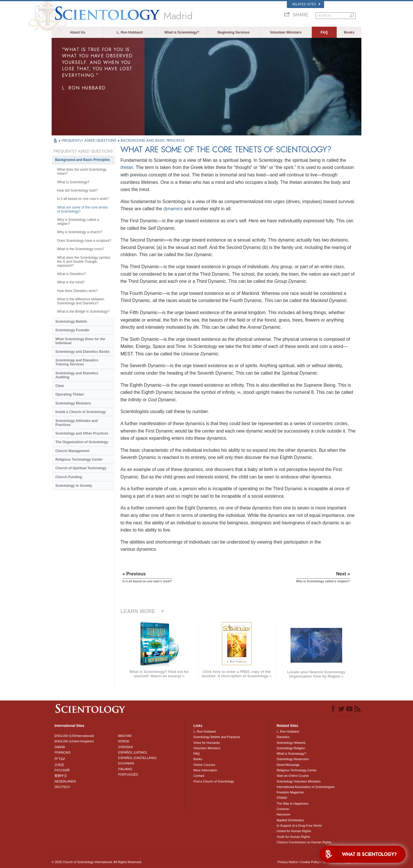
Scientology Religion (291, 748)
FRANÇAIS (63, 752)
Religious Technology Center (79, 460)
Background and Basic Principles (82, 160)
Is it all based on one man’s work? (83, 199)
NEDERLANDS (65, 781)
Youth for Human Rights (293, 837)
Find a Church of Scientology (214, 781)
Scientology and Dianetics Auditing (77, 375)
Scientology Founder (72, 330)
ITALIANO (125, 769)
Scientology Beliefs (71, 322)
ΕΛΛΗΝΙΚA (126, 763)
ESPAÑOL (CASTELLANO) (137, 758)
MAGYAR (125, 736)
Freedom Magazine (290, 792)
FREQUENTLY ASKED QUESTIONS (90, 140)
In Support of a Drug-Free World (299, 826)
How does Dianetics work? (77, 291)
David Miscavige (288, 765)
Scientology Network (291, 743)
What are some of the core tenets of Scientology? (82, 209)
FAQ (324, 32)
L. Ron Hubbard (130, 32)
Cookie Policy (310, 862)
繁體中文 (61, 776)
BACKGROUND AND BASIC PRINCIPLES (153, 140)
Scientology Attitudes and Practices (77, 423)
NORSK (124, 741)
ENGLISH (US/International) (74, 736)
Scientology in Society (74, 486)
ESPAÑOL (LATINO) (133, 752)
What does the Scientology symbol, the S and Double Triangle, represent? (84, 262)
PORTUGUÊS (128, 774)
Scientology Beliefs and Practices (217, 737)
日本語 (59, 765)
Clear (60, 386)
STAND (282, 798)
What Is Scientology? (73, 182)
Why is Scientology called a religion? (78, 222)
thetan (127, 167)
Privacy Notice (287, 862)
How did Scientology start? (77, 190)
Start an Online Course (293, 776)
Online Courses (204, 765)
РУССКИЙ (62, 770)
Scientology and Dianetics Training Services (77, 362)
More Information (205, 770)
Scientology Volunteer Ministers (298, 781)
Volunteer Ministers (286, 32)
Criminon (283, 809)
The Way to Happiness (292, 803)
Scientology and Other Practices (82, 433)
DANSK (60, 747)
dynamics (173, 209)
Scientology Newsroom (293, 759)
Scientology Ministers (73, 403)
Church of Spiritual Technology (81, 468)
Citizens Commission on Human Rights (304, 842)
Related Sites (306, 4)
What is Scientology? (182, 32)
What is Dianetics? (71, 274)
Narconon (283, 814)
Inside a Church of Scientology (81, 412)
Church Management (72, 451)
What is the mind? (71, 282)
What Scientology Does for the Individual (80, 341)
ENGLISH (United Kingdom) (74, 741)
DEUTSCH (62, 787)
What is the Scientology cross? (81, 249)
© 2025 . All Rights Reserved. (97, 862)
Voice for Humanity (206, 743)
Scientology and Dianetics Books (82, 352)
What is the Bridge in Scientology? (83, 312)
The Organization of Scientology (82, 442)
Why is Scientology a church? (80, 232)
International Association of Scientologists (305, 787)
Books (349, 32)
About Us (78, 32)
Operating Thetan (70, 394)
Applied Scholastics (290, 820)
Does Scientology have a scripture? (84, 241)
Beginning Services (234, 32)
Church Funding (69, 477)
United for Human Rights (294, 831)
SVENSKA (126, 747)
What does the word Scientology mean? (82, 172)
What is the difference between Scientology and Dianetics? (81, 301)
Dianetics (283, 737)
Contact (199, 776)
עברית (60, 758)
